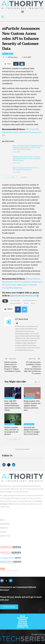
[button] (22, 12)
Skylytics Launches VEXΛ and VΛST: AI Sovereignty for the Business (26, 169)
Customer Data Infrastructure (30, 300)
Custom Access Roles (15, 300)
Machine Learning (10, 398)
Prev (6, 177)
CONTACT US (22, 627)
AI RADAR (23, 622)
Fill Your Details (9, 607)
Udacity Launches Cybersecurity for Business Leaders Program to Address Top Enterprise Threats (12, 367)
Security (5, 54)
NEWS (22, 616)
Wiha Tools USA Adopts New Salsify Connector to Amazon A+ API (22, 132)
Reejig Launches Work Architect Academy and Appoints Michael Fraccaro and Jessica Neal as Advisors (27, 158)
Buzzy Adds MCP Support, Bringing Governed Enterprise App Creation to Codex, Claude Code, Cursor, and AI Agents (28, 147)
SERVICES (23, 623)
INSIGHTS (23, 620)
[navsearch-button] (3, 17)
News (11, 54)
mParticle (26, 303)
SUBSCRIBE (22, 625)
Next (15, 177)
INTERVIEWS (23, 618)
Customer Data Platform (15, 303)
